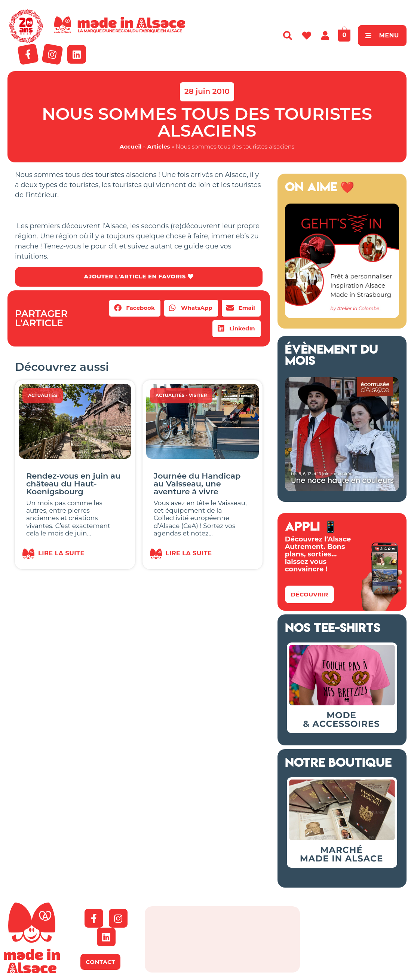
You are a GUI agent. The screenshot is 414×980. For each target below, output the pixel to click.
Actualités (43, 396)
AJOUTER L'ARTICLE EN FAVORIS (139, 277)
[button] (135, 309)
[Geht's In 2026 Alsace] (342, 316)
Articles (159, 146)
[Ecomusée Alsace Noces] (342, 489)
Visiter (198, 396)
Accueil (131, 146)
